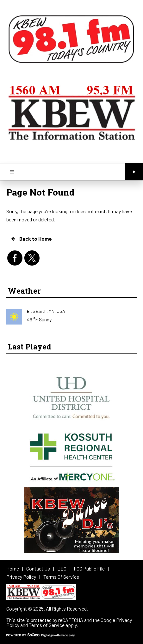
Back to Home (31, 239)
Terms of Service (47, 625)
